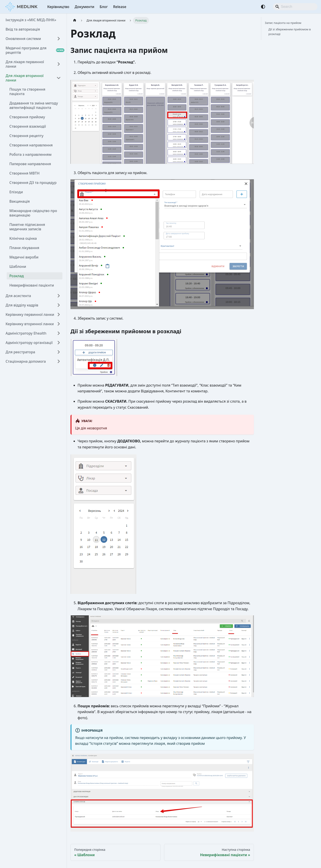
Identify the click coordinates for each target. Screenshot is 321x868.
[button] (33, 39)
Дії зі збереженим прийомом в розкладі (290, 32)
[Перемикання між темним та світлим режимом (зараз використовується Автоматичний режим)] (263, 7)
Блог (104, 7)
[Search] (295, 7)
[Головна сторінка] (75, 20)
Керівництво (58, 7)
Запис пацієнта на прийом (283, 23)
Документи (84, 7)
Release (120, 7)
